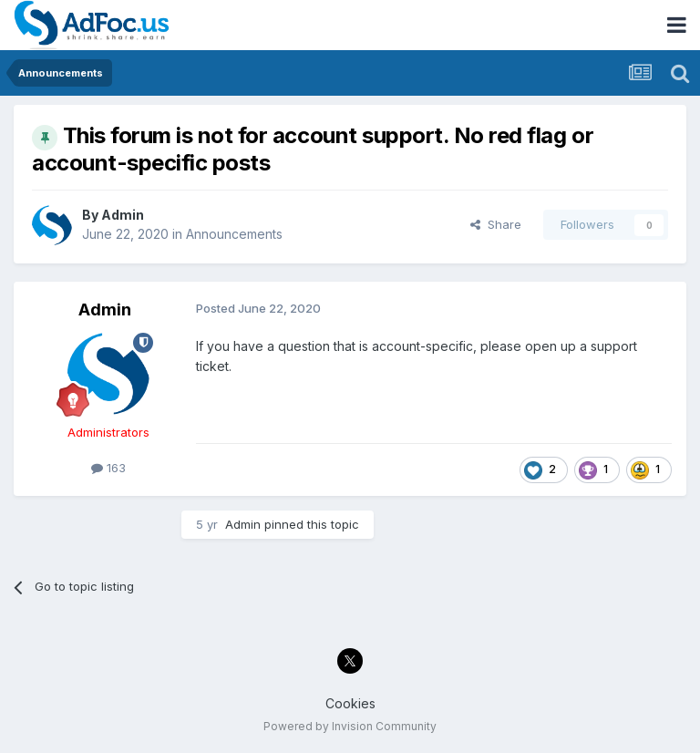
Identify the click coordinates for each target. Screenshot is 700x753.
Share (496, 224)
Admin (123, 215)
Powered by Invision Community (350, 726)
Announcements (234, 234)
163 (108, 468)
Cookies (350, 703)
